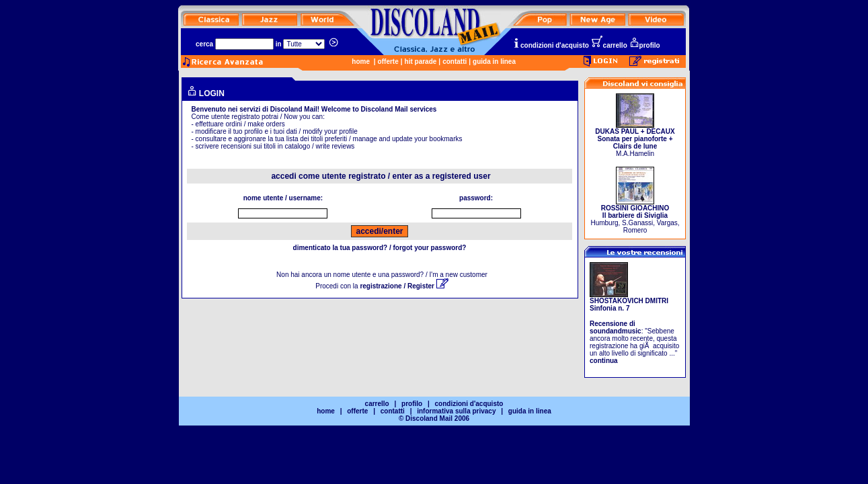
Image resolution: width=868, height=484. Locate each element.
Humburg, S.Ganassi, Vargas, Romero (635, 216)
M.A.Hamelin (635, 139)
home (361, 62)
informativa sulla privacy (456, 411)
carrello (609, 45)
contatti (455, 62)
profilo (645, 45)
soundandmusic (616, 331)
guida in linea (494, 62)
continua (604, 361)
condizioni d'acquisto (551, 45)
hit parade (421, 62)
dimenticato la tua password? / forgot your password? (380, 248)
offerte (388, 62)
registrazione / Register (404, 286)
